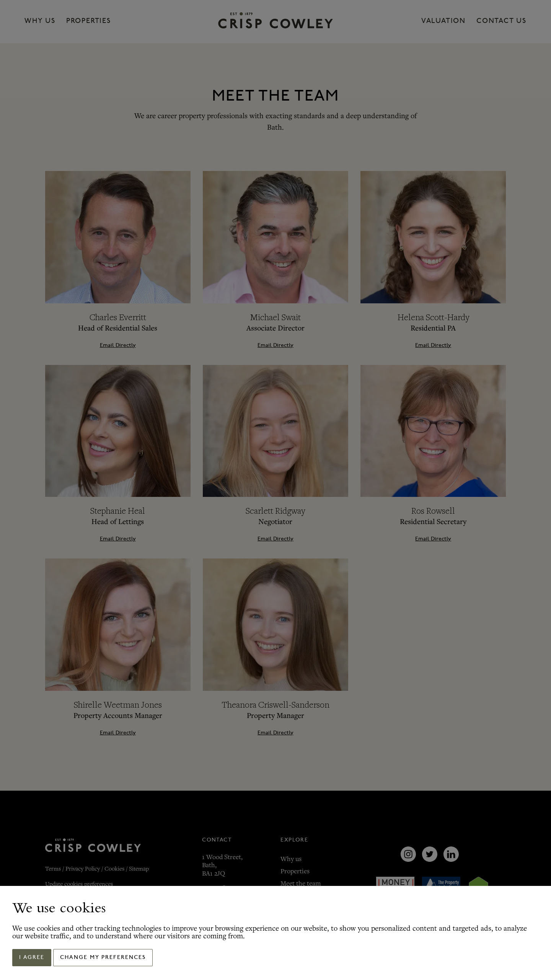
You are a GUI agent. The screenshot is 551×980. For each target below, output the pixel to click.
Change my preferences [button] (103, 958)
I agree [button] (32, 958)
